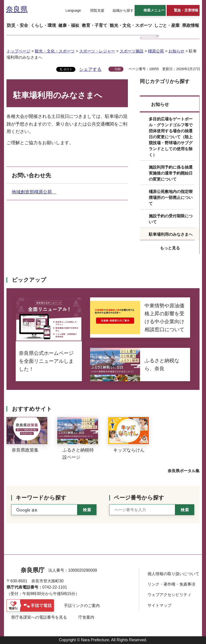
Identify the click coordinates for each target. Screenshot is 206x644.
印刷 (118, 69)
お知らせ (176, 51)
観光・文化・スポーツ (55, 51)
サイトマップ (159, 605)
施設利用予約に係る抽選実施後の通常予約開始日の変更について (171, 173)
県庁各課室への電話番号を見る (39, 617)
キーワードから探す (41, 498)
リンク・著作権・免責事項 (171, 584)
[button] (70, 11)
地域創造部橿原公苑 (34, 192)
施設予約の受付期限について (171, 219)
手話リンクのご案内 (82, 606)
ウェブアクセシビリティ (169, 595)
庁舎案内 (86, 617)
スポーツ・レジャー (97, 51)
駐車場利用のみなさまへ (171, 234)
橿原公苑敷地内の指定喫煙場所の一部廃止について (171, 198)
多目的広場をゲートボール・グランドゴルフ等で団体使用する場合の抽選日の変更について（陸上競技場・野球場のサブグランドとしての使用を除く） (171, 137)
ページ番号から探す (139, 498)
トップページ (18, 51)
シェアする (90, 69)
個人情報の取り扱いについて (173, 574)
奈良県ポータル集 (184, 471)
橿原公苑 (156, 51)
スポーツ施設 (132, 51)
